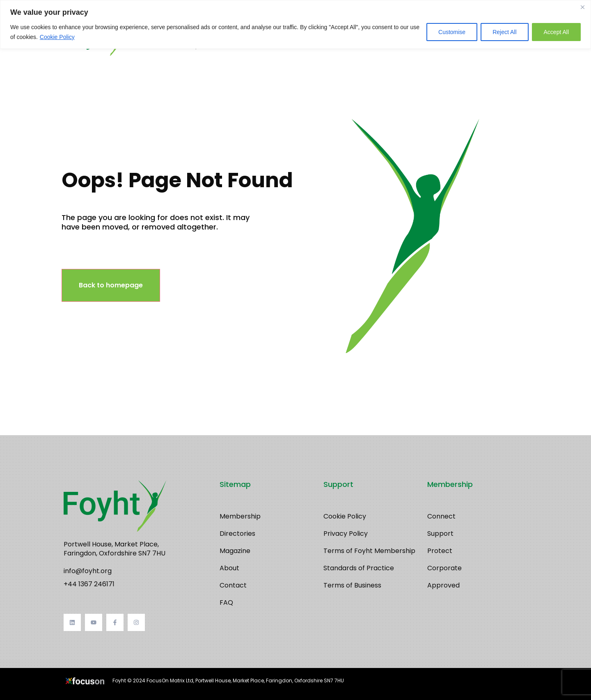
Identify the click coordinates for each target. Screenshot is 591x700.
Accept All (556, 32)
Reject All (504, 32)
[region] (295, 24)
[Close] (582, 7)
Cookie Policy (57, 37)
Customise (452, 32)
